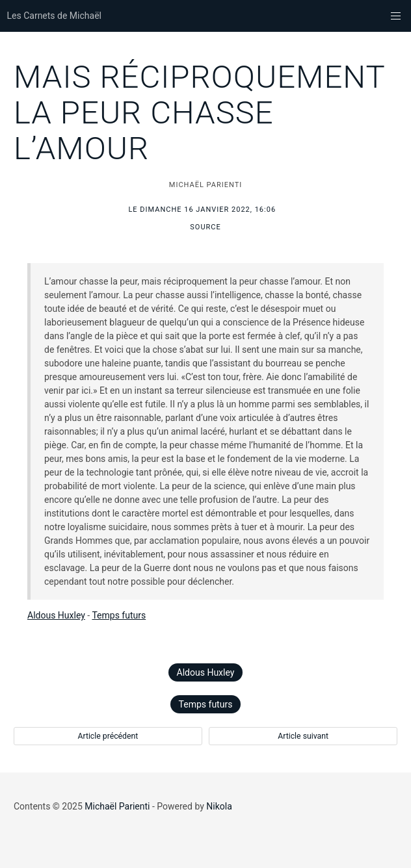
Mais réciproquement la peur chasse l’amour (199, 113)
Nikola (219, 806)
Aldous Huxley (56, 615)
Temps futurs (119, 615)
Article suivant (303, 736)
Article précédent (108, 736)
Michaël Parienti (117, 806)
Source (205, 227)
